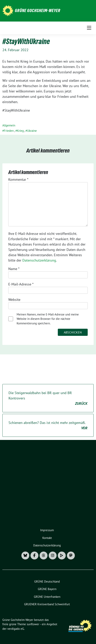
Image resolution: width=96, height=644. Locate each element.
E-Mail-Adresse (21, 284)
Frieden (9, 131)
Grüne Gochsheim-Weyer (38, 10)
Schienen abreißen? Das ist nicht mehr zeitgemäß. (48, 426)
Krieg (20, 131)
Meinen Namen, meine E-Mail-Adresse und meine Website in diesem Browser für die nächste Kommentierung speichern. (48, 319)
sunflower (33, 624)
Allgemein (9, 125)
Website (14, 300)
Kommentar (18, 179)
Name (14, 269)
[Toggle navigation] (89, 28)
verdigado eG (16, 629)
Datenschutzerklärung (39, 260)
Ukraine (32, 131)
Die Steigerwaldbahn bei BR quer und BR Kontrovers (48, 398)
